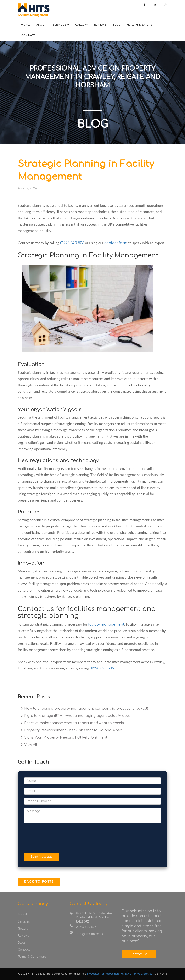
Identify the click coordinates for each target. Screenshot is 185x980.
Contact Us (139, 954)
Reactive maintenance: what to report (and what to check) (74, 723)
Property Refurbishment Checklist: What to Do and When (73, 730)
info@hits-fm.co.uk (90, 934)
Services (24, 922)
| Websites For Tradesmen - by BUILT (110, 974)
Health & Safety (140, 25)
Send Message (41, 857)
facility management (106, 624)
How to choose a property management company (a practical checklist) (86, 709)
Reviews (100, 25)
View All (30, 745)
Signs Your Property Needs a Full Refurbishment (65, 737)
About (41, 25)
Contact (28, 36)
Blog (117, 25)
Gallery (82, 25)
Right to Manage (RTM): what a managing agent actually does (77, 716)
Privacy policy (144, 974)
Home (25, 25)
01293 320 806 (72, 243)
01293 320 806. (102, 668)
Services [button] (61, 25)
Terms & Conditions (32, 957)
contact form (116, 243)
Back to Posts (39, 882)
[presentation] (56, 838)
